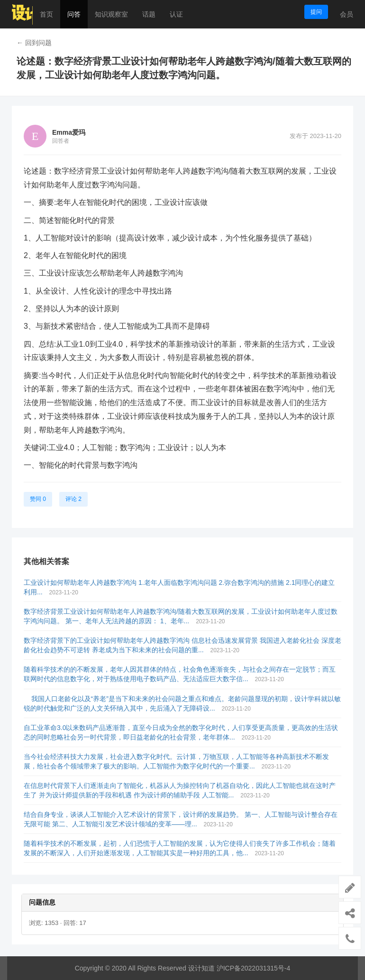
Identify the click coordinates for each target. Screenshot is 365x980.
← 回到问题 (34, 43)
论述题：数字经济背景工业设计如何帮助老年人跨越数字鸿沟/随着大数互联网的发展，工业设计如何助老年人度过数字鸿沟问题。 (184, 68)
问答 (74, 14)
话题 (149, 14)
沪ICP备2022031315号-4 (254, 968)
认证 (176, 14)
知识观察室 (111, 14)
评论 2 (73, 499)
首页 (46, 14)
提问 (316, 12)
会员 (347, 14)
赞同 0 (38, 499)
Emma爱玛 (69, 132)
